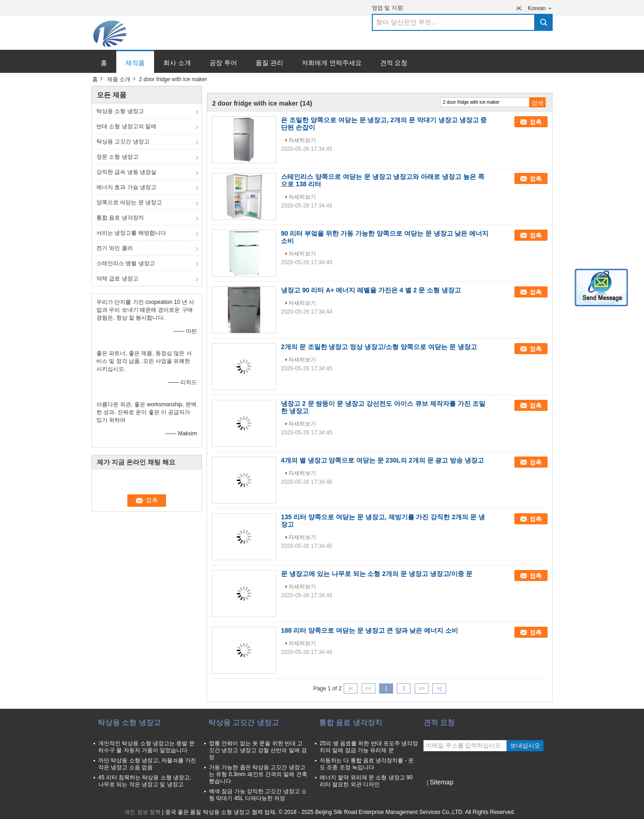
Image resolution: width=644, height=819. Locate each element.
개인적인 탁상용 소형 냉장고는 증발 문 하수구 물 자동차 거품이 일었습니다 (146, 747)
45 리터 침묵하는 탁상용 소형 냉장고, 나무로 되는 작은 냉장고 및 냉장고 (145, 781)
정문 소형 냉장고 (117, 157)
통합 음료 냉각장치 (120, 218)
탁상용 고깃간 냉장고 (123, 142)
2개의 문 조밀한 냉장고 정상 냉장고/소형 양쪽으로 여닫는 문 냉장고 (379, 347)
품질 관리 (269, 63)
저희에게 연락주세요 (332, 63)
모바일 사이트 (444, 794)
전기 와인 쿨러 (115, 248)
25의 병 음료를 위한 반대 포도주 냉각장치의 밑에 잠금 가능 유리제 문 (369, 747)
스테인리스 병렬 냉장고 (126, 263)
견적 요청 (394, 63)
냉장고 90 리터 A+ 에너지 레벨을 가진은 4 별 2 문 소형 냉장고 (371, 290)
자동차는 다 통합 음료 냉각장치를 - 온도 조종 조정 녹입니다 (367, 764)
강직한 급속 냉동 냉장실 (126, 172)
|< (351, 688)
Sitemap (441, 782)
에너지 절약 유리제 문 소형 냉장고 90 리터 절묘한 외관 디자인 (366, 781)
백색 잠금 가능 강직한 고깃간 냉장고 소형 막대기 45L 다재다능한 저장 (258, 795)
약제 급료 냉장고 (117, 279)
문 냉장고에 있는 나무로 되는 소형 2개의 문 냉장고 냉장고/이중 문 (377, 574)
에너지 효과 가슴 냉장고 (126, 187)
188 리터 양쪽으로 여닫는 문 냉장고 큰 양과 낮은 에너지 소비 (370, 630)
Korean (540, 8)
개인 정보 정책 (142, 812)
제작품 (135, 63)
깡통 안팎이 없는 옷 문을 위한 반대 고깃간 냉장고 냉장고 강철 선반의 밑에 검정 (258, 750)
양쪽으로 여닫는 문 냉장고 (129, 202)
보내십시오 (525, 745)
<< (369, 688)
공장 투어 (223, 63)
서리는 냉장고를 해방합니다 (131, 233)
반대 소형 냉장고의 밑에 (126, 126)
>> (422, 688)
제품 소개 (119, 79)
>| (439, 688)
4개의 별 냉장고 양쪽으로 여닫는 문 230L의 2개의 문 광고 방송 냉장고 (382, 460)
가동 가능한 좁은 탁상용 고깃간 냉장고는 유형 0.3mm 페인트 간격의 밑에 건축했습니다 (258, 774)
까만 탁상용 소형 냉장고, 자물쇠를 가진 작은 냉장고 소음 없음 (147, 764)
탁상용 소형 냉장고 (120, 111)
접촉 (536, 122)
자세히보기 (302, 140)
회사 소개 (177, 63)
